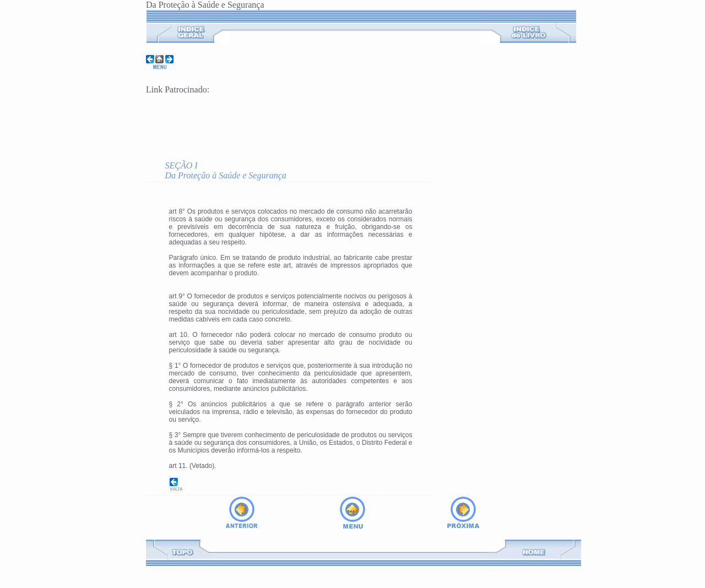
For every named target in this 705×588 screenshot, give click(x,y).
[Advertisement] (275, 121)
